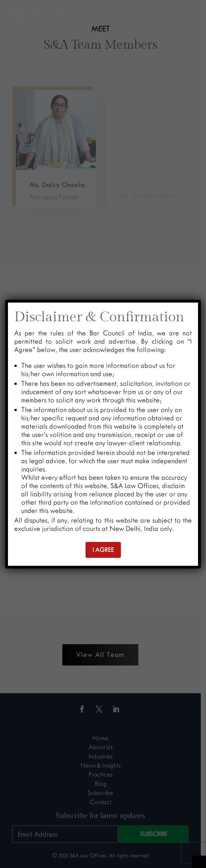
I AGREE (103, 550)
